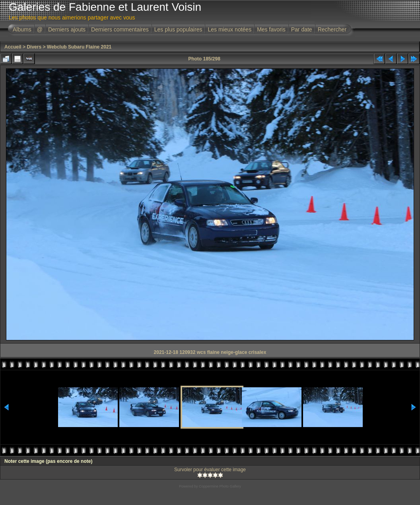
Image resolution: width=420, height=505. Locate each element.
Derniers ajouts (67, 29)
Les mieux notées (229, 29)
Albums (22, 29)
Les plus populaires (178, 29)
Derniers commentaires (120, 29)
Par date (302, 29)
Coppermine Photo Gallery (220, 486)
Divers (34, 47)
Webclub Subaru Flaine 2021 (79, 47)
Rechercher (332, 29)
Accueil (13, 47)
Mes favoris (271, 29)
